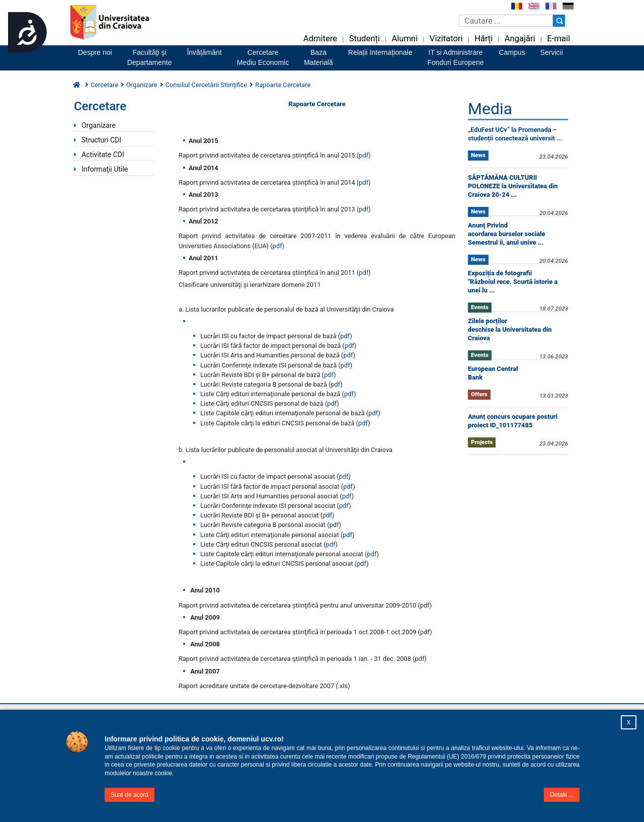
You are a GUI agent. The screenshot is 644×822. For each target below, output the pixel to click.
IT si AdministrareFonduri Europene (455, 57)
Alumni (405, 39)
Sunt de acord (130, 795)
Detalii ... (562, 795)
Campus (512, 52)
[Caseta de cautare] (506, 21)
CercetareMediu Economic (263, 57)
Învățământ (204, 52)
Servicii (552, 52)
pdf (364, 155)
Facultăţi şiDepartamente (150, 57)
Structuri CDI (101, 140)
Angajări (520, 39)
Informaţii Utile (105, 169)
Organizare (142, 85)
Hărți (484, 39)
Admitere (320, 39)
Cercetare (104, 85)
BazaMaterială (318, 57)
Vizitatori (446, 39)
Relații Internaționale (380, 52)
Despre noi (95, 52)
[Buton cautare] (559, 21)
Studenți (365, 39)
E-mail (558, 39)
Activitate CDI (103, 155)
